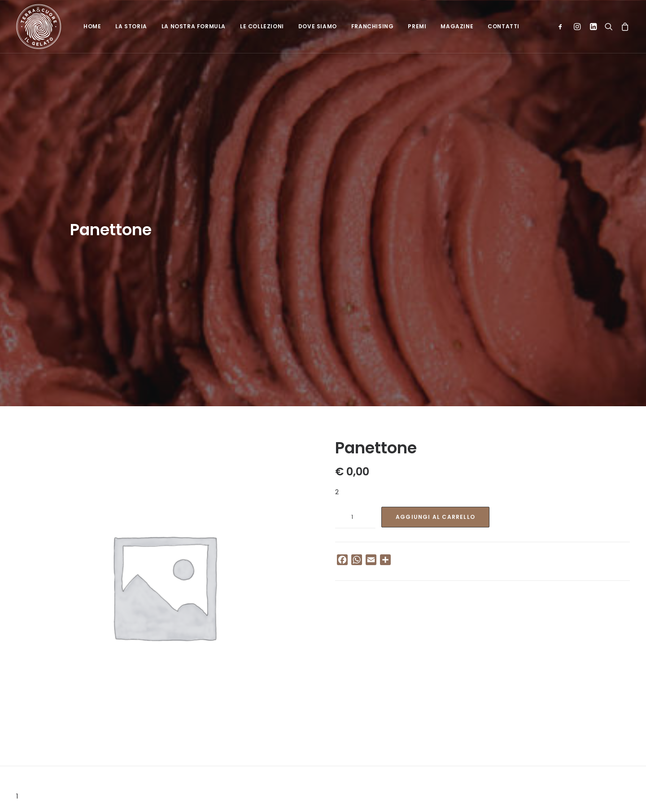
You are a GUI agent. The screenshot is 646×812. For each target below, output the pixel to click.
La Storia (131, 26)
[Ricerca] (609, 26)
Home (92, 26)
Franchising (373, 26)
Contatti (504, 26)
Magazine (457, 26)
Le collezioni (262, 26)
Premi (417, 26)
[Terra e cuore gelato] (39, 26)
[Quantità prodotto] (355, 465)
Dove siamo (318, 26)
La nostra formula (194, 26)
